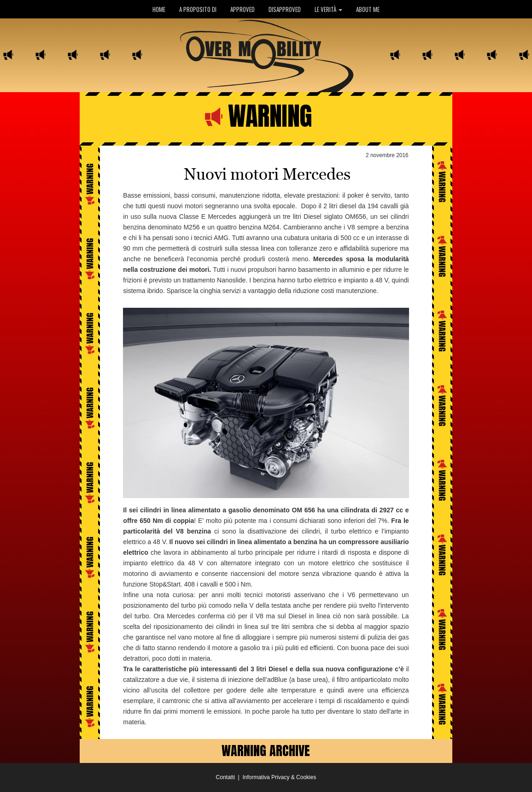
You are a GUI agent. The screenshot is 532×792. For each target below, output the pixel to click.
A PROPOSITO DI (198, 9)
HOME (159, 9)
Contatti (225, 777)
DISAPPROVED (285, 9)
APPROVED (243, 9)
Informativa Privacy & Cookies (279, 777)
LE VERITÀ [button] (328, 9)
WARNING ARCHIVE (266, 751)
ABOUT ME (368, 9)
